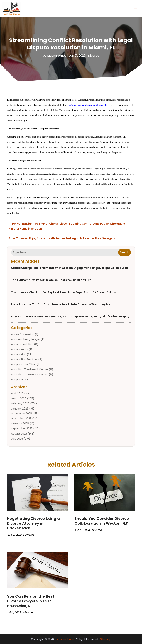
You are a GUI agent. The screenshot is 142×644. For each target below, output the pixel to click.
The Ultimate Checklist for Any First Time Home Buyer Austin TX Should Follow (63, 292)
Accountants (20, 349)
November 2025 (21, 419)
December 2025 (21, 414)
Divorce (94, 56)
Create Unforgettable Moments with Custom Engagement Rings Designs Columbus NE (70, 268)
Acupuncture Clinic (23, 364)
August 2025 (19, 433)
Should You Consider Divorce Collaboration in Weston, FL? (102, 521)
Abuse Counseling (23, 334)
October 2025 (20, 423)
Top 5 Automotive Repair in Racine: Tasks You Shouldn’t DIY (51, 280)
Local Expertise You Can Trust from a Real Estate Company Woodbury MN (61, 304)
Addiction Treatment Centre (30, 374)
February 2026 (20, 403)
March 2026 (19, 398)
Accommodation (22, 344)
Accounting (19, 354)
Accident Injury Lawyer (26, 339)
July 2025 (17, 439)
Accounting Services (24, 359)
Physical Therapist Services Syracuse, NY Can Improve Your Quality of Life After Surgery (70, 316)
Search (125, 252)
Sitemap (106, 639)
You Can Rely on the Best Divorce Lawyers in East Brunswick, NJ (31, 601)
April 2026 (17, 393)
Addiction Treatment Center (30, 369)
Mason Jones (57, 56)
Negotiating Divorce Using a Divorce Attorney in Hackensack (33, 523)
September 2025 (22, 428)
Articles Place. (66, 639)
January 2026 (20, 408)
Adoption (17, 379)
